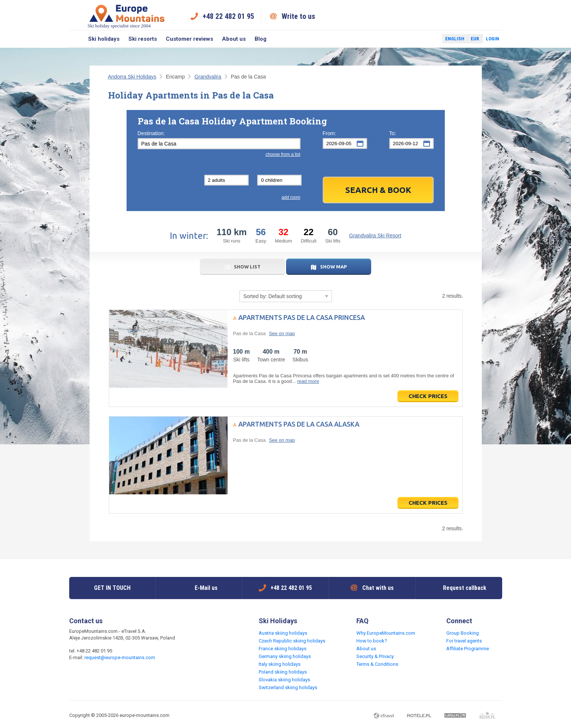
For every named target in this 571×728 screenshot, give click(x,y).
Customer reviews (189, 39)
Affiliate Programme (468, 649)
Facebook (419, 39)
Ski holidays (104, 39)
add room (291, 197)
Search (76, 39)
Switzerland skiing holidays (288, 687)
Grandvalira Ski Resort (375, 236)
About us (234, 39)
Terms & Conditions (377, 664)
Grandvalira (208, 77)
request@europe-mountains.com (120, 657)
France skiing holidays (283, 649)
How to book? (372, 641)
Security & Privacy (375, 656)
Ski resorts (143, 39)
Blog (261, 39)
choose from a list (283, 154)
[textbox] (219, 144)
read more (308, 381)
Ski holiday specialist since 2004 (127, 16)
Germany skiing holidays (285, 656)
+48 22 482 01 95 (228, 16)
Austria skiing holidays (283, 633)
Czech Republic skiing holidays (292, 641)
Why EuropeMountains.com (386, 633)
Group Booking (463, 633)
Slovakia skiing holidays (284, 680)
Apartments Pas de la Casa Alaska (299, 424)
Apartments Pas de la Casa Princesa (302, 317)
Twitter (430, 39)
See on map (282, 333)
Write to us (298, 16)
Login (493, 39)
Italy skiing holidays (280, 664)
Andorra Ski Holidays (132, 77)
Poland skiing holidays (283, 672)
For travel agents (464, 641)
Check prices (428, 396)
